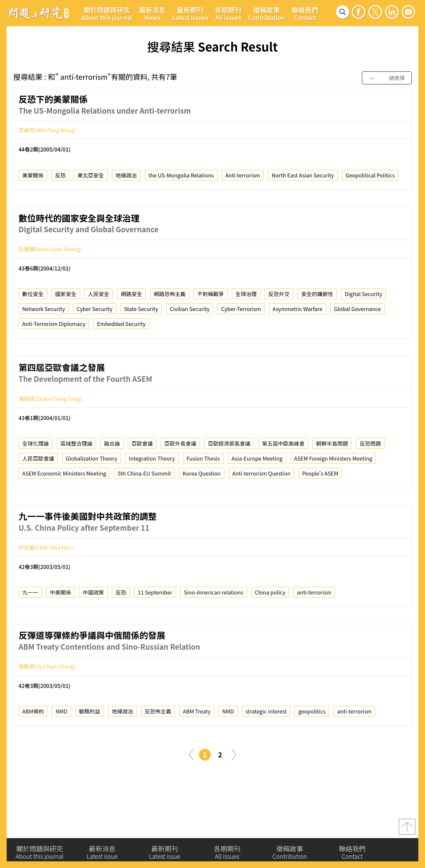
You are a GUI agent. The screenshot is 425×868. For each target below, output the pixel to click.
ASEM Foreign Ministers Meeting (333, 488)
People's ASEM (320, 503)
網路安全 (131, 297)
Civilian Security (190, 312)
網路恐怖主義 (170, 297)
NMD (61, 741)
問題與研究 (39, 13)
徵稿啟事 (267, 13)
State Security (141, 312)
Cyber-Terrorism (241, 312)
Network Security (44, 312)
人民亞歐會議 (38, 488)
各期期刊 (228, 13)
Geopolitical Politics (370, 178)
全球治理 (246, 297)
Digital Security (363, 297)
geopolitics (312, 741)
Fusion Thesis (203, 488)
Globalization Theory (91, 488)
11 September (155, 622)
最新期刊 (190, 13)
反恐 (60, 178)
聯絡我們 (305, 13)
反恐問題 (370, 473)
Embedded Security (121, 327)
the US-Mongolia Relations (181, 178)
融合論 (112, 473)
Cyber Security (95, 312)
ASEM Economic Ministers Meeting (64, 503)
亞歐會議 (142, 473)
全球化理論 (36, 473)
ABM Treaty (197, 741)
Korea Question (202, 503)
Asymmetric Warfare (297, 312)
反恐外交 (279, 297)
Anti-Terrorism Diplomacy (54, 327)
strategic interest (266, 741)
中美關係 (60, 622)
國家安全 (66, 297)
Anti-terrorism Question (261, 503)
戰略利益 (90, 741)
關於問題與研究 (107, 13)
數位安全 (33, 297)
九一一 (30, 622)
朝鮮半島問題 (332, 473)
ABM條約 (33, 741)
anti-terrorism (314, 622)
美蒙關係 (33, 178)
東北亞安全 (91, 178)
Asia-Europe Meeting (257, 488)
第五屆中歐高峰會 (283, 473)
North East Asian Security (303, 178)
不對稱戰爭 (211, 297)
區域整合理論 (76, 473)
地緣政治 (126, 178)
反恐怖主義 (158, 741)
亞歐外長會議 (180, 473)
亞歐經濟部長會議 (229, 473)
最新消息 (152, 13)
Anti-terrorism (243, 178)
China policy (270, 622)
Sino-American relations (214, 622)
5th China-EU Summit (144, 503)
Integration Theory (152, 488)
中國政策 (93, 622)
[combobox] (387, 78)
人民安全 (99, 297)
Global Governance (357, 312)
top (407, 831)
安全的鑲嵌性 (317, 297)
